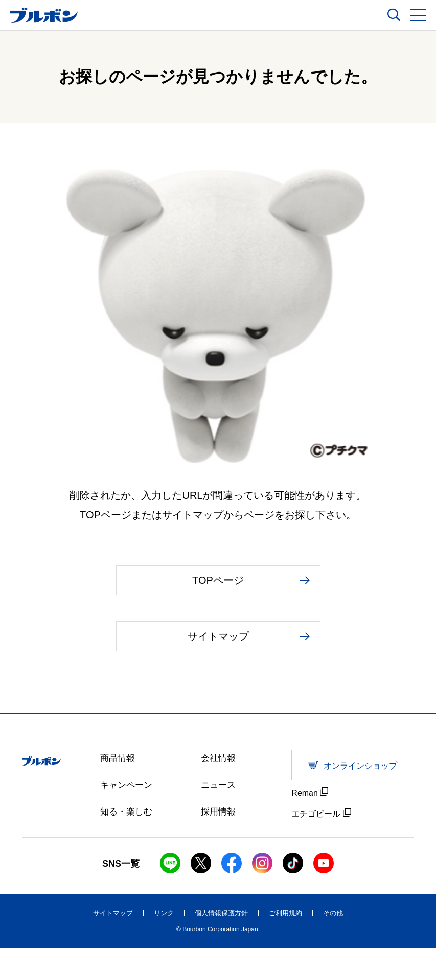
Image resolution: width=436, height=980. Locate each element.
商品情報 (119, 791)
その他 (333, 945)
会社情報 (219, 791)
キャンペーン (128, 818)
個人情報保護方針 (221, 945)
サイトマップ (113, 945)
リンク (164, 945)
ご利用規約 (285, 945)
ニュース (219, 818)
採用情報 (219, 846)
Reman (310, 824)
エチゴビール (321, 845)
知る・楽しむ (128, 846)
